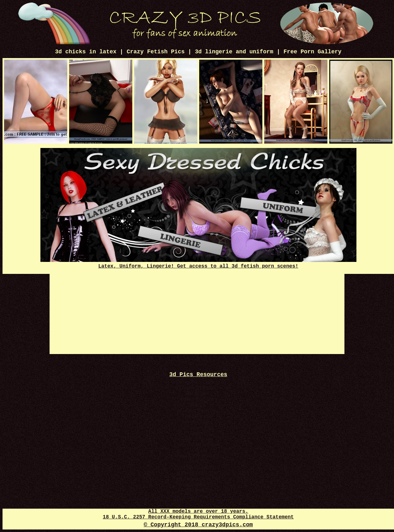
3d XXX (197, 405)
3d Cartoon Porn (197, 427)
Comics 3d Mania (197, 388)
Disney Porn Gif (197, 399)
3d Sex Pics (197, 461)
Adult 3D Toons (197, 439)
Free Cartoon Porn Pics (197, 479)
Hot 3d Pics (197, 393)
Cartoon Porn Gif (197, 410)
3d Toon (197, 450)
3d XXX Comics (197, 467)
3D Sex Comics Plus (197, 473)
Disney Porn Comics (197, 382)
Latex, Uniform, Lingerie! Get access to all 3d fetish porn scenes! (198, 263)
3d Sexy (197, 433)
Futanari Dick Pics (197, 484)
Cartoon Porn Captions (197, 444)
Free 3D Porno (197, 416)
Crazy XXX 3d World (197, 456)
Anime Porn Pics (197, 490)
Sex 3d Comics (197, 422)
